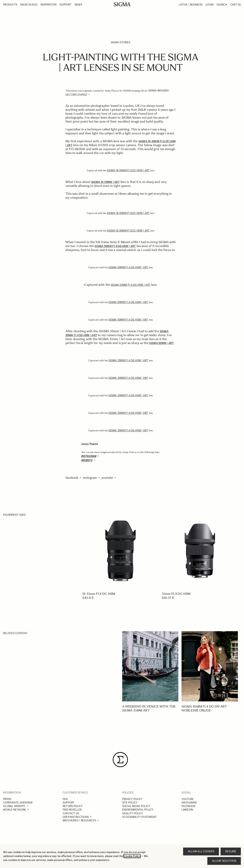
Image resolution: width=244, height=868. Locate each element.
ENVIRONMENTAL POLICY (138, 810)
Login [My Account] (210, 5)
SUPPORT (69, 803)
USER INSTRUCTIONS (76, 817)
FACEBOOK (188, 806)
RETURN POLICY (73, 806)
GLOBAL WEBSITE (14, 806)
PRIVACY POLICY (132, 799)
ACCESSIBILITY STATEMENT (139, 817)
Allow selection (224, 861)
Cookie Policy (132, 856)
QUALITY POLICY (133, 813)
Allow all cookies (201, 851)
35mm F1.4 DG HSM (176, 594)
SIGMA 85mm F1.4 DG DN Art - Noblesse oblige (205, 708)
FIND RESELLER (72, 810)
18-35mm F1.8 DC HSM (99, 594)
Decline (231, 851)
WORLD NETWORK (14, 810)
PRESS (7, 799)
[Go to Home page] (122, 4)
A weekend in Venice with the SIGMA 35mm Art (149, 708)
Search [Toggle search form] (222, 5)
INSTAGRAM (189, 803)
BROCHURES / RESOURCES (79, 820)
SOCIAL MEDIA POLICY (136, 806)
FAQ (65, 799)
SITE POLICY (130, 803)
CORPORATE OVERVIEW (18, 803)
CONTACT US (71, 813)
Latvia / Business (191, 5)
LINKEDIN (187, 810)
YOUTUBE (188, 799)
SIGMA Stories (121, 42)
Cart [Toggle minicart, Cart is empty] (236, 5)
